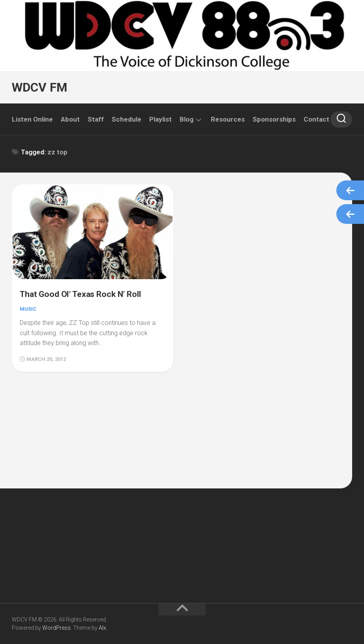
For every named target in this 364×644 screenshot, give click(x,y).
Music (29, 307)
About (70, 119)
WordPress (56, 628)
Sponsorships (274, 119)
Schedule (127, 119)
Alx (102, 628)
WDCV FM (38, 87)
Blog (187, 119)
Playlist (160, 119)
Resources (228, 119)
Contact (316, 119)
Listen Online (32, 119)
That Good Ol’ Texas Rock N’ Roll (88, 292)
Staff (96, 119)
